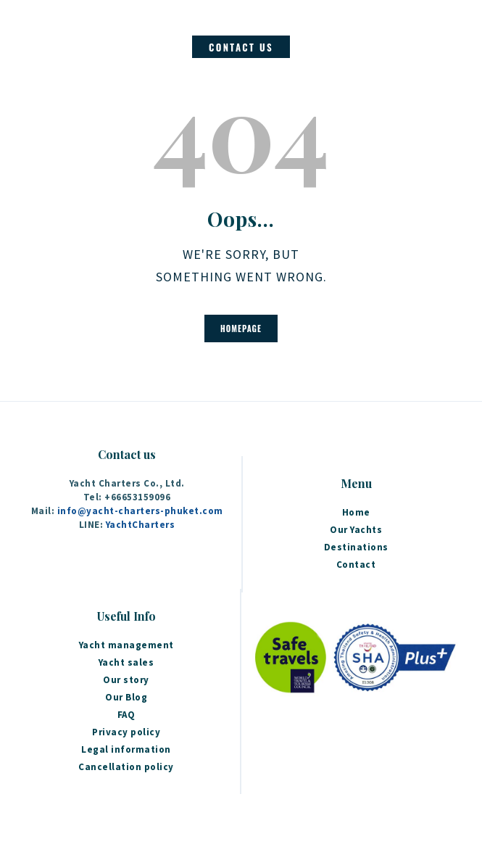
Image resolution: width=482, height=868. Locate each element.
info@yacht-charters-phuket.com (140, 511)
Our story (126, 680)
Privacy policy (126, 732)
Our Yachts (356, 530)
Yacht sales (126, 662)
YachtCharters (141, 525)
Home (356, 512)
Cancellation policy (126, 767)
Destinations (356, 547)
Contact (356, 565)
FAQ (126, 715)
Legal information (126, 749)
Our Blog (126, 697)
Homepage (241, 328)
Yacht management (126, 645)
